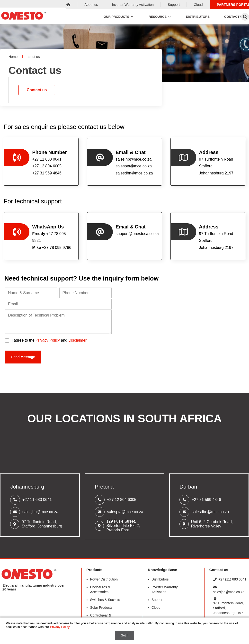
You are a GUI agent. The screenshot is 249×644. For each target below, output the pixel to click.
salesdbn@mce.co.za (134, 173)
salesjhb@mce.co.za (133, 159)
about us (33, 57)
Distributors (198, 17)
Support (174, 5)
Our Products (119, 17)
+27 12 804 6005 (122, 500)
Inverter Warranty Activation (133, 5)
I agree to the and (49, 340)
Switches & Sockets (105, 600)
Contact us (37, 90)
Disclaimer (77, 340)
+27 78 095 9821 (49, 237)
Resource (160, 17)
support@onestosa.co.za (137, 234)
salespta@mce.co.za (134, 166)
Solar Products (101, 608)
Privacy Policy (48, 340)
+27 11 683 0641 (37, 500)
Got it (124, 635)
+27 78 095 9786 (52, 248)
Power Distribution (104, 579)
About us (91, 5)
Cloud (198, 5)
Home (13, 57)
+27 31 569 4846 (206, 500)
